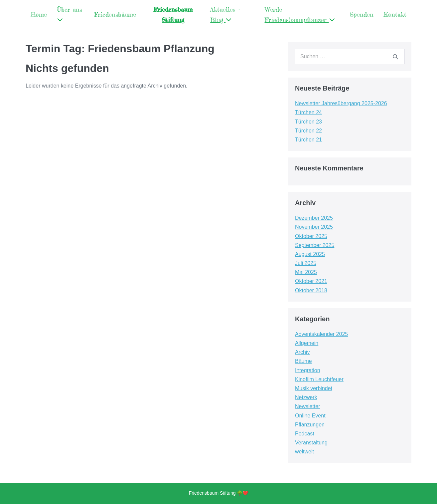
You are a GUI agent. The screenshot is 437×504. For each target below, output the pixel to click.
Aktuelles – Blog (225, 14)
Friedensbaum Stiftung (173, 14)
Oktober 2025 (311, 236)
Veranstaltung (311, 443)
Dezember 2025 (314, 218)
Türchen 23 (308, 122)
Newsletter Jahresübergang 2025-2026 (341, 103)
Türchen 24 (308, 112)
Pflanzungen (310, 425)
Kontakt (395, 14)
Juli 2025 (306, 263)
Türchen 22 (308, 131)
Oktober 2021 (311, 281)
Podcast (305, 434)
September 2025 (315, 245)
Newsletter (308, 406)
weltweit (304, 452)
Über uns (70, 14)
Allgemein (307, 343)
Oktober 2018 (311, 290)
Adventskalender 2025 (321, 334)
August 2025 (310, 254)
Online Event (310, 416)
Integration (308, 370)
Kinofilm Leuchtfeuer (319, 379)
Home (39, 14)
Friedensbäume (115, 14)
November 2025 (314, 227)
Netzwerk (306, 397)
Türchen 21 (308, 140)
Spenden (362, 14)
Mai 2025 (306, 272)
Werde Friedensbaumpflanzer (300, 14)
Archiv (302, 352)
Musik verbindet (314, 388)
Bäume (303, 361)
